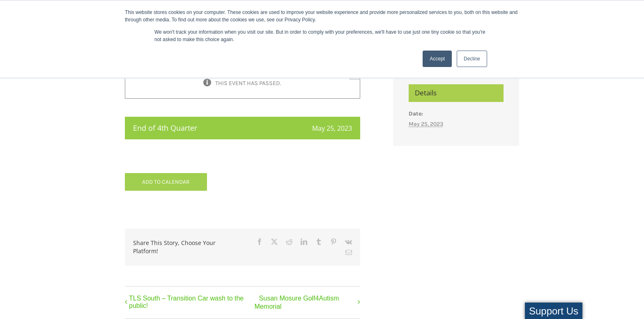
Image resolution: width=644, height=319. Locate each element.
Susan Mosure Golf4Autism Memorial (297, 303)
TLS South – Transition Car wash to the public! (186, 302)
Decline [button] (472, 59)
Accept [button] (437, 59)
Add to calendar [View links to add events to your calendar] (166, 182)
